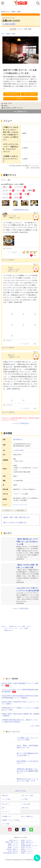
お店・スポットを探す (27, 795)
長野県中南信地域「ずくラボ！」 (30, 846)
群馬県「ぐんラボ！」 (14, 848)
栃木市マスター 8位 (13, 271)
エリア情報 (24, 799)
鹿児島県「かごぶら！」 (28, 851)
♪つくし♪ (11, 216)
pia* (9, 267)
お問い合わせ (25, 808)
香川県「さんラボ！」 (27, 848)
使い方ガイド (6, 804)
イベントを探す (6, 799)
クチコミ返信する (8, 260)
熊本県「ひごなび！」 (27, 840)
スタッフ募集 (6, 824)
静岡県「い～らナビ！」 (28, 849)
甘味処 (14, 34)
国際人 (10, 355)
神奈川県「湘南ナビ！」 (13, 849)
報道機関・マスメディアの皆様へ (11, 820)
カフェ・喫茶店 (6, 34)
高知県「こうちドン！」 (28, 853)
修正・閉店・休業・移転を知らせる (17, 517)
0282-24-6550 (9, 24)
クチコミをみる (12, 94)
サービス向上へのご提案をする (15, 523)
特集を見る (5, 795)
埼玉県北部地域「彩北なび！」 (11, 853)
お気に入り (21, 99)
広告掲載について (7, 816)
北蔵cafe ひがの (11, 21)
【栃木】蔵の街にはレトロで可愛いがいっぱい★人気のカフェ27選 (27, 542)
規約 (3, 808)
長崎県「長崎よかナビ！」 (28, 842)
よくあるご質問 (26, 804)
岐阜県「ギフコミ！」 (14, 846)
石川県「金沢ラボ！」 (14, 851)
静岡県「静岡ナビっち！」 (13, 842)
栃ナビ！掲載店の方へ (27, 816)
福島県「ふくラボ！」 (14, 844)
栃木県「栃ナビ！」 (14, 840)
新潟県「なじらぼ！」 (27, 844)
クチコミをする (29, 94)
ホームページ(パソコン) (20, 505)
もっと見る (35, 726)
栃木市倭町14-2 (18, 440)
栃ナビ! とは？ (21, 791)
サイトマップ (6, 811)
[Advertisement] (21, 661)
